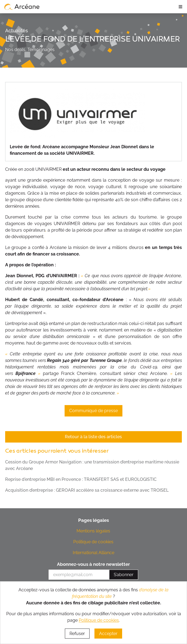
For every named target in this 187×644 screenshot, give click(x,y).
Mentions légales (93, 531)
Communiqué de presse (93, 411)
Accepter (108, 634)
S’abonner (124, 575)
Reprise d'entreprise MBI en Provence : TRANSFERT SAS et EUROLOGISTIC (81, 479)
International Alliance (93, 553)
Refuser (77, 634)
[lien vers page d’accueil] (22, 7)
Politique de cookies (93, 542)
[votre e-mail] (79, 575)
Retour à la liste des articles (93, 437)
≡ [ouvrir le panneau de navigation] (180, 7)
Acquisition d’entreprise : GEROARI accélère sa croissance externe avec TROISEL (87, 490)
